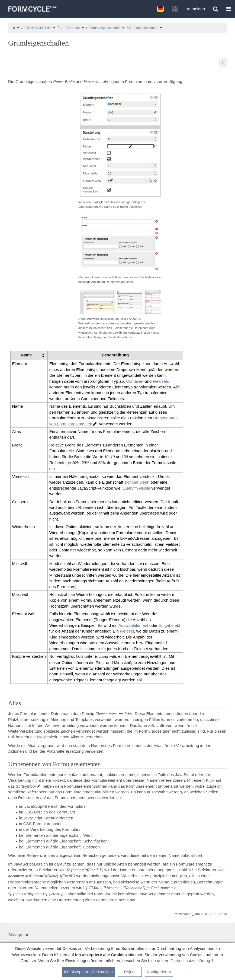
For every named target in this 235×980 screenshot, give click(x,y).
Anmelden (196, 9)
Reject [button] (130, 972)
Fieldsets (161, 381)
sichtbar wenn (137, 482)
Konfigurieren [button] (159, 972)
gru (192, 914)
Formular (73, 28)
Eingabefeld (169, 625)
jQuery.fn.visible (136, 488)
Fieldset (127, 631)
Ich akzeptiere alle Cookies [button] (88, 972)
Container (135, 381)
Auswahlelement (133, 625)
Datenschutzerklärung (190, 961)
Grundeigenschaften (144, 28)
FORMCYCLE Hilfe (38, 28)
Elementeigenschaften (104, 28)
